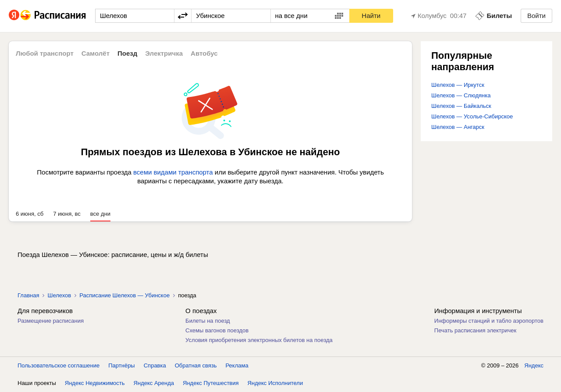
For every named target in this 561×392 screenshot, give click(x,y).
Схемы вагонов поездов (217, 330)
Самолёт (96, 53)
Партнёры (121, 365)
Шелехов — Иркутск (458, 85)
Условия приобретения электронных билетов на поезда (259, 340)
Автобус (204, 53)
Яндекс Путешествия (211, 383)
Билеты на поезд (208, 321)
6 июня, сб (30, 214)
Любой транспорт (45, 53)
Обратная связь (196, 365)
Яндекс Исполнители (275, 383)
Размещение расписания (51, 321)
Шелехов (59, 295)
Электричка (164, 53)
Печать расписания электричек (475, 330)
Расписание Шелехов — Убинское (124, 295)
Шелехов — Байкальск (461, 106)
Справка (155, 365)
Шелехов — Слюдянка (461, 95)
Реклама (237, 365)
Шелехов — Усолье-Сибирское (472, 116)
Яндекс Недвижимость (95, 383)
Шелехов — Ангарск (458, 127)
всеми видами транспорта (173, 172)
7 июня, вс (67, 214)
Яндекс (534, 365)
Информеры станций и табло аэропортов (489, 321)
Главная (28, 295)
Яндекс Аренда (154, 383)
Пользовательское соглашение (59, 365)
